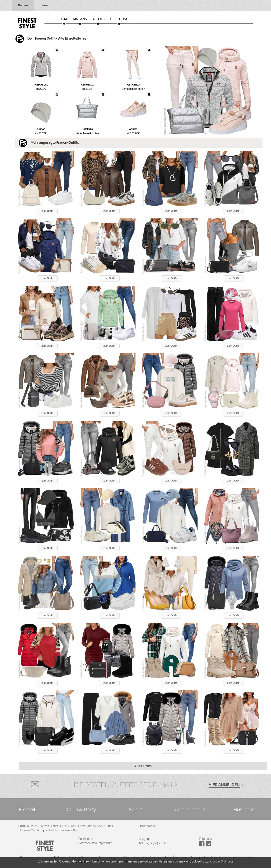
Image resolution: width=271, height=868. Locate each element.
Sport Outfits (50, 830)
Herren (45, 5)
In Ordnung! (225, 861)
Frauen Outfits (69, 830)
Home (64, 19)
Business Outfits (29, 830)
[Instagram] (203, 845)
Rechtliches (86, 839)
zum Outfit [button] (47, 211)
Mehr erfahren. (81, 861)
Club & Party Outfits (73, 826)
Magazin (80, 19)
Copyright (145, 839)
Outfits (98, 19)
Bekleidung (119, 19)
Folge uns (205, 839)
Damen (23, 5)
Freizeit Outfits (49, 826)
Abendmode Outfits (100, 826)
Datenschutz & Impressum (95, 843)
